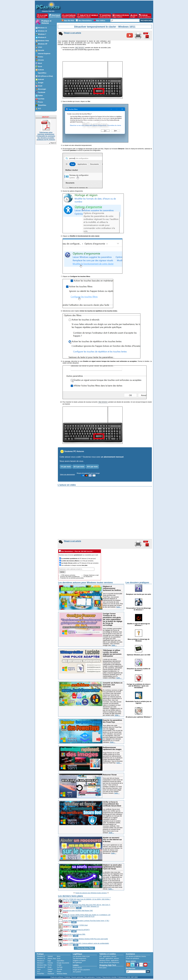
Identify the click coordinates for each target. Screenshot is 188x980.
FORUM (145, 16)
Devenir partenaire (77, 978)
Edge (49, 961)
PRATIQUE (55, 16)
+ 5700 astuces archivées (68, 575)
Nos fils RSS (69, 21)
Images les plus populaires (81, 970)
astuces (114, 957)
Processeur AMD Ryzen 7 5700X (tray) (75, 926)
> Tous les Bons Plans (84, 948)
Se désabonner (88, 577)
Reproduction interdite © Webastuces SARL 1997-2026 (120, 978)
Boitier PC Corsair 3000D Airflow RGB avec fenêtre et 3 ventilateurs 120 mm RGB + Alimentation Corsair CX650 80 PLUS (87, 916)
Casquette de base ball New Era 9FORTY (76, 930)
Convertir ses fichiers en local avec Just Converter (113, 685)
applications (107, 957)
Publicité (67, 978)
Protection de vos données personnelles (72, 578)
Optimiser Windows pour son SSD (139, 655)
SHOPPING (105, 16)
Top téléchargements (80, 959)
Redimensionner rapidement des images (112, 749)
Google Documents (63, 963)
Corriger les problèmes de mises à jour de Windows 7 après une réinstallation (138, 686)
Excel (59, 959)
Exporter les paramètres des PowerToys (112, 721)
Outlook (50, 970)
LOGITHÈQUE (69, 16)
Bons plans (103, 968)
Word (59, 957)
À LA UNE (42, 16)
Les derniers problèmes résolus (136, 957)
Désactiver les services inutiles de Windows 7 (139, 670)
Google (59, 965)
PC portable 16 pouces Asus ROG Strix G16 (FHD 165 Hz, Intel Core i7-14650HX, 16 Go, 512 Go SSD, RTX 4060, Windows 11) (87, 906)
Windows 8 (41, 961)
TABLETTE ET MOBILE (88, 16)
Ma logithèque (77, 963)
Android (50, 957)
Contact (98, 978)
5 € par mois (66, 467)
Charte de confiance (57, 978)
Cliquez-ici (52, 143)
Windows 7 (41, 963)
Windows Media (62, 974)
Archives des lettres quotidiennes (70, 577)
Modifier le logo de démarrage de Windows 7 (138, 625)
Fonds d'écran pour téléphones (109, 963)
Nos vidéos (101, 21)
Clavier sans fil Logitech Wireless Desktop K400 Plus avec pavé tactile (85, 939)
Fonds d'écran (77, 968)
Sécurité (59, 970)
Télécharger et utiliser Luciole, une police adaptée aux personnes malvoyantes (112, 653)
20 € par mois (92, 467)
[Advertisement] (131, 912)
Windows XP (41, 968)
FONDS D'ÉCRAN (121, 16)
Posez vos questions (132, 959)
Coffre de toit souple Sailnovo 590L (74, 935)
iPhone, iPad (52, 959)
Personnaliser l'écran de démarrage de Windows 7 (139, 609)
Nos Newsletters (85, 21)
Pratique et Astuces (46, 22)
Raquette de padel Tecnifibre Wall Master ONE (78, 911)
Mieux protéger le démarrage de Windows (139, 640)
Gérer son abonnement (67, 475)
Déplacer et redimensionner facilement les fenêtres (112, 589)
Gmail (49, 968)
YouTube (60, 968)
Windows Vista (42, 965)
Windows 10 (41, 959)
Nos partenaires (90, 978)
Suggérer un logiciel (79, 961)
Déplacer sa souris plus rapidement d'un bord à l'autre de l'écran (112, 867)
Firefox (50, 965)
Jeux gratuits (77, 972)
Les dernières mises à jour (81, 957)
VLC (39, 972)
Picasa (59, 972)
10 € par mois (79, 467)
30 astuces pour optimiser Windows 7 (139, 717)
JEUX (134, 16)
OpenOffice (60, 961)
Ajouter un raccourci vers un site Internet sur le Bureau (112, 840)
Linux (39, 970)
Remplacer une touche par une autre (138, 595)
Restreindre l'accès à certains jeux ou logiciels (138, 703)
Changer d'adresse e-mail (91, 575)
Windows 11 (41, 957)
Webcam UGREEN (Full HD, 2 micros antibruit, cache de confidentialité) (86, 944)
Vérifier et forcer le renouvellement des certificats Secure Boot (112, 804)
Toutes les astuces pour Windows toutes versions (91, 893)
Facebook (51, 974)
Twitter (50, 972)
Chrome (50, 963)
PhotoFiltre (41, 974)
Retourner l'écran (110, 775)
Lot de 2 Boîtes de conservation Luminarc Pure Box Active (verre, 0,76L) (86, 921)
